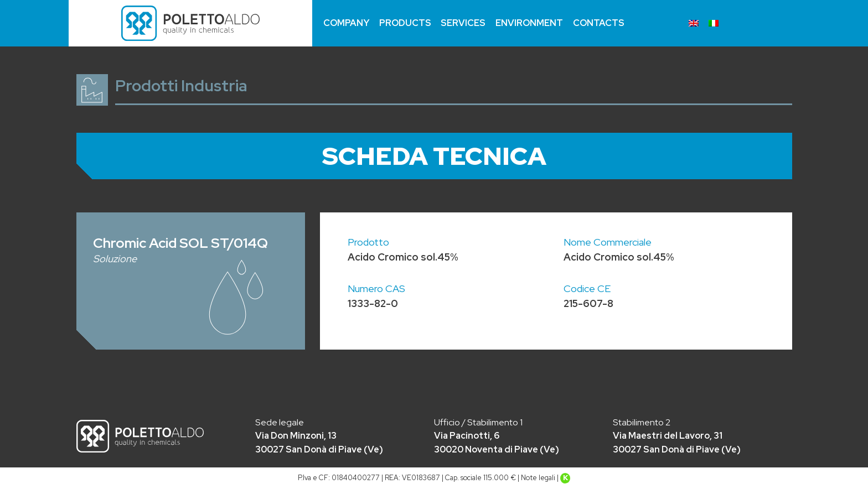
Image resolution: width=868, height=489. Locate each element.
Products (405, 23)
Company (346, 23)
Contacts (599, 23)
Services (463, 23)
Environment (529, 23)
